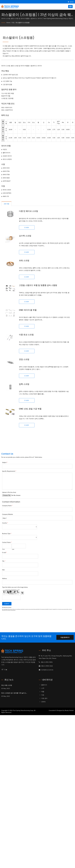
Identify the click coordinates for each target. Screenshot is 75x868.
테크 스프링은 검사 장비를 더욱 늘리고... (14, 693)
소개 (43, 688)
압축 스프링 (24, 384)
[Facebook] (2, 670)
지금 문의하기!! (65, 637)
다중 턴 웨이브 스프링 (29, 211)
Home (8, 22)
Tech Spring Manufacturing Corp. (23, 710)
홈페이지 (44, 685)
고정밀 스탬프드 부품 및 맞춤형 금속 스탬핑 (38, 285)
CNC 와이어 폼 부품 (28, 310)
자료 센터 (44, 698)
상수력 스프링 (25, 236)
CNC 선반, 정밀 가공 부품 (30, 409)
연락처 (43, 702)
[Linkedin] (6, 670)
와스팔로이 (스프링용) (23, 22)
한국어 (72, 2)
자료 (13, 22)
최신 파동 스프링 (7, 685)
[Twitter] (4, 670)
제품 (43, 691)
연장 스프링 (24, 359)
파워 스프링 (24, 261)
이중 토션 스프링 (26, 335)
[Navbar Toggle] (70, 7)
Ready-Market (69, 710)
